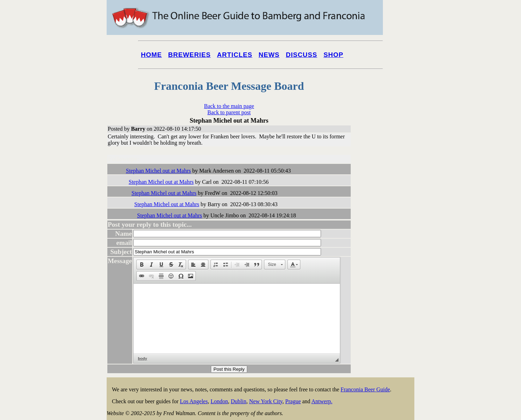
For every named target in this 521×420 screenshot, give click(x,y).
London (219, 401)
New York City (266, 401)
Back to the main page (229, 106)
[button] (142, 265)
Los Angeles (194, 401)
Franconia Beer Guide (365, 389)
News (269, 55)
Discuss (301, 55)
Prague (293, 401)
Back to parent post (229, 112)
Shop (333, 55)
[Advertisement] (386, 266)
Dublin (238, 401)
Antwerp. (322, 401)
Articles (235, 55)
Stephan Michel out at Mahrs (158, 171)
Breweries (190, 55)
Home (151, 55)
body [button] (142, 359)
